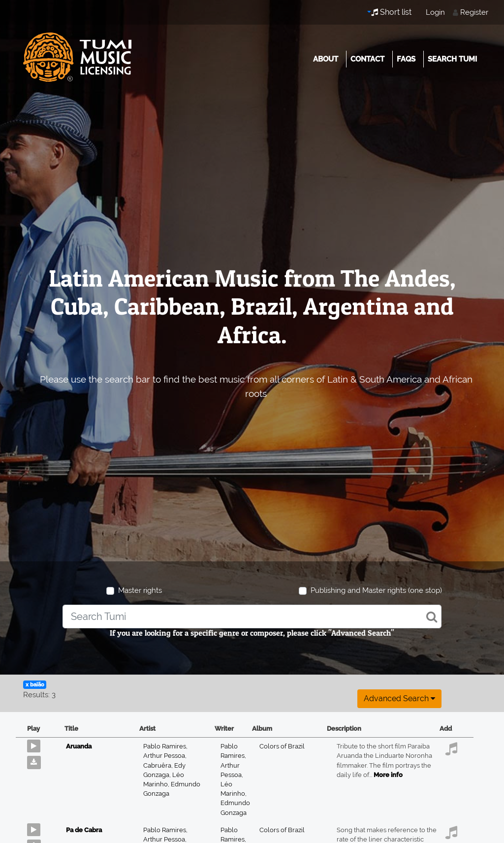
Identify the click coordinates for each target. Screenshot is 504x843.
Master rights (140, 590)
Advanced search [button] (399, 698)
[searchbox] (252, 616)
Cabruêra (159, 765)
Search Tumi (452, 59)
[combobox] (252, 616)
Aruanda (79, 746)
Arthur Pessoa (165, 756)
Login (435, 12)
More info (388, 775)
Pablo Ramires (165, 746)
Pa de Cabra (84, 830)
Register (474, 12)
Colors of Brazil (282, 746)
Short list (391, 12)
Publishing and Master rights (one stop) (376, 590)
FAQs (406, 59)
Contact (367, 59)
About (326, 59)
